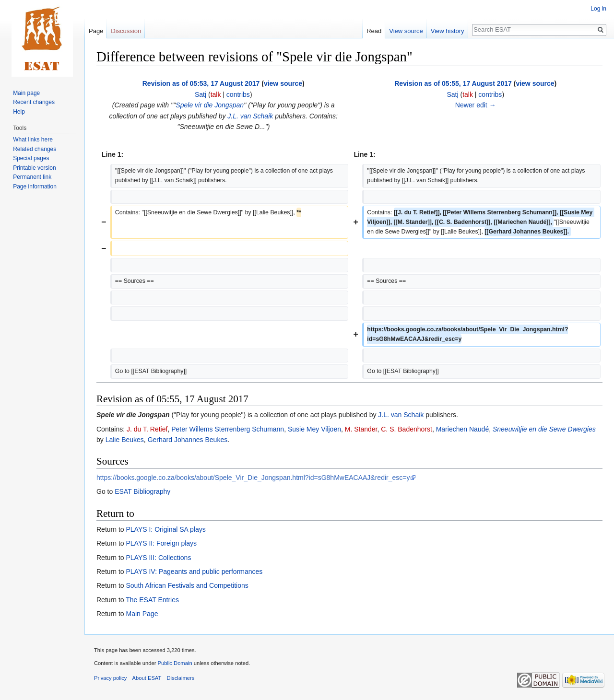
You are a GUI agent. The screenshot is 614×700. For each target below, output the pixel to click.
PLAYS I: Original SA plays (165, 529)
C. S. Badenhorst (407, 429)
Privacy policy (110, 678)
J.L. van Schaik (250, 116)
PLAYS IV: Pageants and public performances (194, 572)
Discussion (126, 31)
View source (406, 31)
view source (283, 83)
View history (448, 31)
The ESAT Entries (152, 600)
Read (374, 31)
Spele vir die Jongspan (210, 105)
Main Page (142, 614)
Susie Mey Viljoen (314, 429)
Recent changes (34, 102)
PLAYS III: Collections (158, 558)
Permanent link (32, 177)
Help (19, 112)
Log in (598, 9)
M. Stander (361, 429)
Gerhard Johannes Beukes (188, 440)
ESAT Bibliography (142, 491)
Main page (26, 93)
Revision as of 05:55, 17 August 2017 (453, 83)
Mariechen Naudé (463, 429)
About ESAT (147, 678)
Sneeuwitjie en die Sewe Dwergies (544, 429)
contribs (238, 94)
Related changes (35, 149)
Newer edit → (476, 105)
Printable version (34, 168)
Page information (35, 187)
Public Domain (175, 663)
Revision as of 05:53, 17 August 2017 (201, 83)
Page (96, 31)
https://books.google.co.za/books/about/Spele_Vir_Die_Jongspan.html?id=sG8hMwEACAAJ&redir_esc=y (253, 478)
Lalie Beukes (125, 440)
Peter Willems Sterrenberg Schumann (228, 429)
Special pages (31, 158)
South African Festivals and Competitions (187, 585)
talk (216, 94)
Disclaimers (181, 678)
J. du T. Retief (147, 429)
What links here (33, 140)
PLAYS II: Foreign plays (161, 543)
